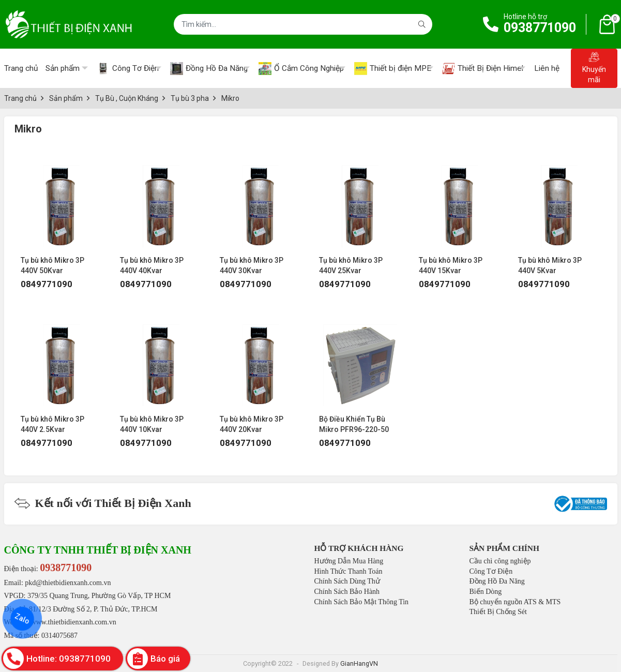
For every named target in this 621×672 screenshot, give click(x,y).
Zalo (22, 619)
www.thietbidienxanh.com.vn (74, 622)
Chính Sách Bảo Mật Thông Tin (362, 602)
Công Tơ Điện (491, 571)
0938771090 (540, 28)
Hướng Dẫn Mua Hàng (349, 561)
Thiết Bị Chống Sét (498, 612)
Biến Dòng (486, 592)
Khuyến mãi (594, 68)
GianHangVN (359, 663)
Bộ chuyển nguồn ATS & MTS (515, 602)
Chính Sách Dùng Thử (347, 581)
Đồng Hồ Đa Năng (497, 581)
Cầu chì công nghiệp (500, 561)
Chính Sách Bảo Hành (347, 592)
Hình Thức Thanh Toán (349, 571)
